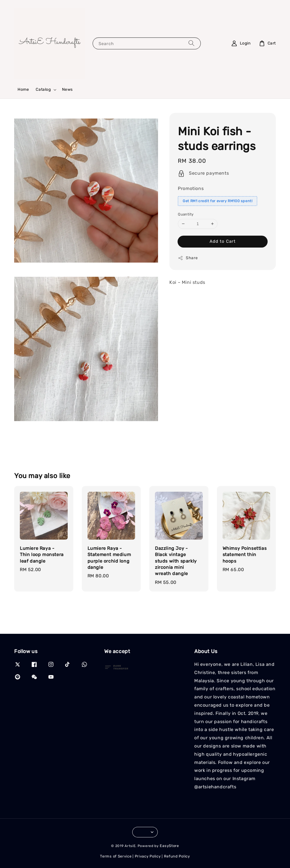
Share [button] (188, 258)
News (67, 89)
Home (23, 89)
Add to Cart (223, 241)
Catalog (43, 89)
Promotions (191, 188)
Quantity (186, 214)
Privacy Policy (148, 856)
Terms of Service (116, 856)
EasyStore (169, 846)
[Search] (191, 43)
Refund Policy (177, 856)
